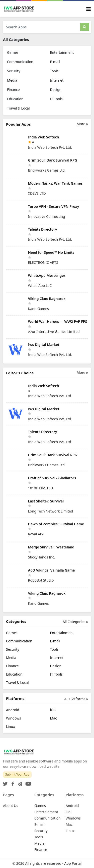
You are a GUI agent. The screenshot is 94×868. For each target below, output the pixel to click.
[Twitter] (5, 782)
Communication (20, 62)
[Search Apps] (41, 27)
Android (13, 710)
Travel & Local (18, 108)
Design (56, 90)
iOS (53, 710)
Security (14, 71)
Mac (54, 718)
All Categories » (75, 622)
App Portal (73, 863)
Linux (11, 726)
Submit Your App (17, 774)
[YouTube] (27, 782)
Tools (54, 71)
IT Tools (56, 99)
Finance (13, 90)
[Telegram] (19, 782)
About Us (11, 806)
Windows (14, 718)
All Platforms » (76, 699)
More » (82, 124)
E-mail (55, 62)
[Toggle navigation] (88, 9)
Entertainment (62, 52)
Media (12, 80)
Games (13, 52)
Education (15, 99)
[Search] (84, 27)
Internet (57, 80)
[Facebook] (12, 782)
